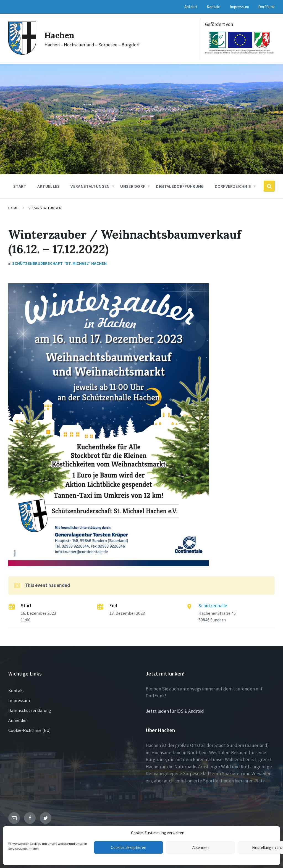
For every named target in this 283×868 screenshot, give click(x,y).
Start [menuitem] (20, 186)
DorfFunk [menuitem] (266, 7)
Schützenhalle (213, 606)
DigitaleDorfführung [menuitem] (180, 186)
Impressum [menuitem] (239, 7)
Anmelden (18, 720)
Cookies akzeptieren (129, 847)
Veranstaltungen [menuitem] (90, 186)
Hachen (60, 35)
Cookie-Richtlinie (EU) (29, 730)
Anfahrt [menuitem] (191, 7)
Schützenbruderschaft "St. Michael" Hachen (59, 263)
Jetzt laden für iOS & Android (175, 711)
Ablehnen (201, 847)
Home (13, 208)
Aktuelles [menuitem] (49, 186)
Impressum (19, 700)
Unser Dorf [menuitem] (133, 186)
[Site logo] (22, 53)
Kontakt (16, 690)
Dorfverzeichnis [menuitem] (233, 186)
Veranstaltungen (45, 208)
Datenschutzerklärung (30, 710)
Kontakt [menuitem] (214, 7)
